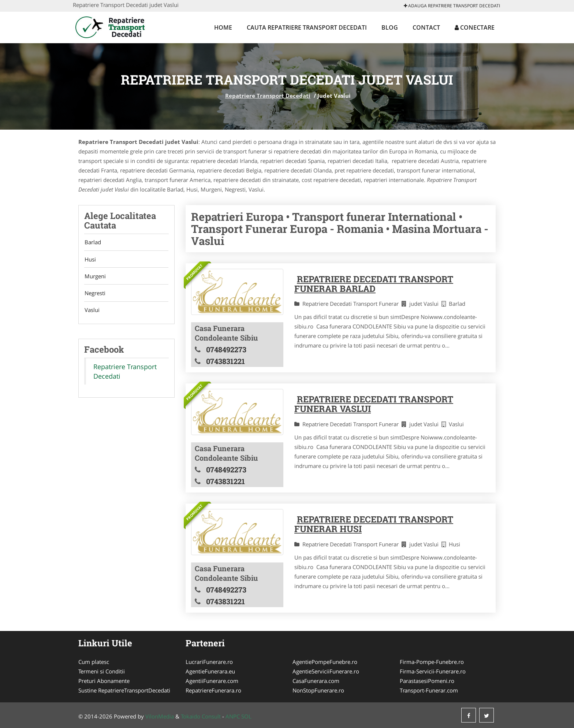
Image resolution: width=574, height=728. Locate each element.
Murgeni (95, 277)
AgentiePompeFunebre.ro (325, 662)
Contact (426, 27)
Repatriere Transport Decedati (268, 96)
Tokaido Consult (201, 716)
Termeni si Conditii (102, 671)
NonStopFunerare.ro (318, 690)
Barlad (92, 242)
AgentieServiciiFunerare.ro (326, 671)
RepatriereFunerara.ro (213, 690)
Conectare (475, 27)
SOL (246, 716)
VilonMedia (160, 716)
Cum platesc (94, 662)
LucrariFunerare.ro (209, 662)
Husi (90, 260)
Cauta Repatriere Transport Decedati (307, 27)
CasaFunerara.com (316, 681)
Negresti (95, 294)
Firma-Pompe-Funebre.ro (432, 662)
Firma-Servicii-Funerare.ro (433, 671)
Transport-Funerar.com (429, 690)
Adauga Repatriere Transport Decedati (452, 6)
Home (223, 27)
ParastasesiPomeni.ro (427, 681)
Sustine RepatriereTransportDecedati (124, 690)
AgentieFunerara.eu (210, 671)
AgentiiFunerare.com (212, 681)
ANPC (233, 716)
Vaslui (92, 311)
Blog (390, 27)
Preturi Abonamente (104, 681)
